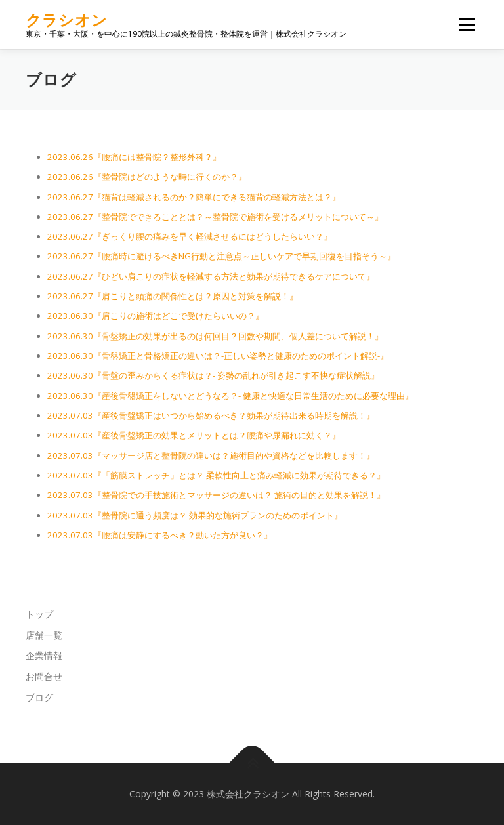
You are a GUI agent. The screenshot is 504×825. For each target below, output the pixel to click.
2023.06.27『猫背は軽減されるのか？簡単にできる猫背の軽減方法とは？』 (194, 197)
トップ (39, 614)
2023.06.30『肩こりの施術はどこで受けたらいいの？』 (156, 316)
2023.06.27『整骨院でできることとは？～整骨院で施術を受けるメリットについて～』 (215, 217)
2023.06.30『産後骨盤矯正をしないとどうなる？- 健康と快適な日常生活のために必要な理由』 (230, 396)
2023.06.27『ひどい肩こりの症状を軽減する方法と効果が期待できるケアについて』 (211, 276)
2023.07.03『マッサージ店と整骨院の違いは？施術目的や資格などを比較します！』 (211, 455)
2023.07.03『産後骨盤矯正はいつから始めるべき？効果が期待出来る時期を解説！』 (211, 415)
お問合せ (44, 676)
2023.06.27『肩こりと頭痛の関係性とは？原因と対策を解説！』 (173, 296)
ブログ (39, 697)
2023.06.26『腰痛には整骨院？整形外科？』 (134, 157)
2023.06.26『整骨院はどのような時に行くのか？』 (147, 177)
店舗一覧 (44, 635)
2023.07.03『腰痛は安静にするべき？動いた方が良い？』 (160, 535)
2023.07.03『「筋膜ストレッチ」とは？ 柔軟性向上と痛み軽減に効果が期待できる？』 (216, 475)
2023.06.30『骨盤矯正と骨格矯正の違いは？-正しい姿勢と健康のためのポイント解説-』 (218, 356)
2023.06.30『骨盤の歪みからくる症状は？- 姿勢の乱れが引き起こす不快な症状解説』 (213, 375)
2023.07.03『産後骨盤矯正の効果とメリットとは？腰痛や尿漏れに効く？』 (194, 435)
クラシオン (67, 20)
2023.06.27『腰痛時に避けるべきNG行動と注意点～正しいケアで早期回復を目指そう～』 (221, 256)
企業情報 (44, 655)
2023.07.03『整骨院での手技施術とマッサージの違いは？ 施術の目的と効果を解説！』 (216, 495)
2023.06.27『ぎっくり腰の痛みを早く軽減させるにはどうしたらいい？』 (190, 236)
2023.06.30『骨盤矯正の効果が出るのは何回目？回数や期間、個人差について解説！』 (215, 336)
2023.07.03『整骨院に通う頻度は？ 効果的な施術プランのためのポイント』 (195, 515)
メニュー (467, 24)
